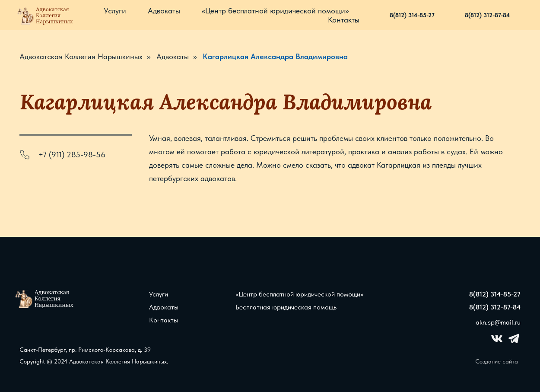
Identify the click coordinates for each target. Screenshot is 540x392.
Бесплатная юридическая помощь (286, 307)
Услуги (115, 11)
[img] (45, 298)
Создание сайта (497, 361)
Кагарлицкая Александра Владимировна (275, 56)
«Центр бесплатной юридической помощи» (275, 11)
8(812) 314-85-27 (412, 15)
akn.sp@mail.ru (498, 322)
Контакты (344, 20)
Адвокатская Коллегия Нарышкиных (81, 56)
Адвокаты (164, 11)
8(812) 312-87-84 (487, 15)
